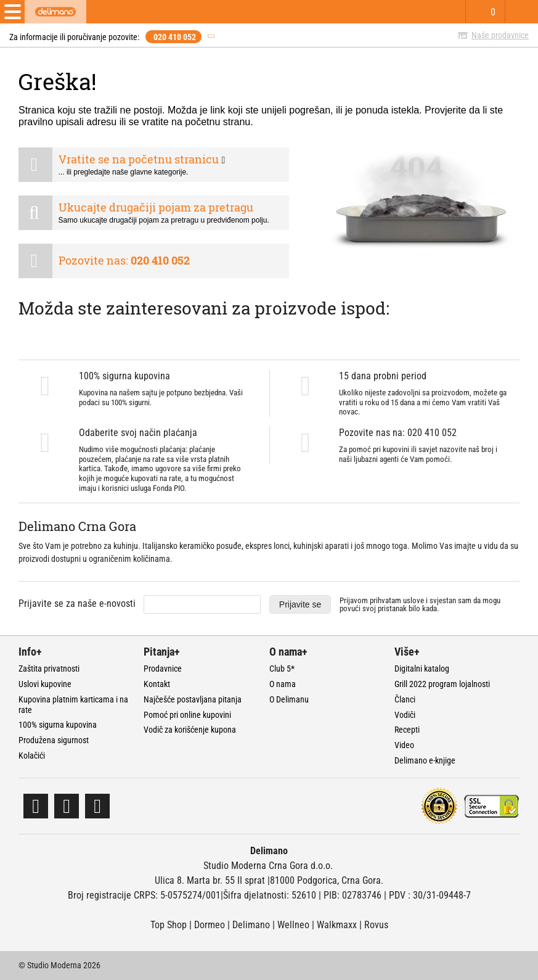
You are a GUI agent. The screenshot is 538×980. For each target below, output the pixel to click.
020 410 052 (175, 37)
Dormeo (210, 925)
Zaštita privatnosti (49, 669)
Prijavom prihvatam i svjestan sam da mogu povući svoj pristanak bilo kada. (420, 604)
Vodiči (405, 715)
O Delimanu (289, 699)
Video (404, 745)
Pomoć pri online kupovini (187, 715)
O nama (283, 684)
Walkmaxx (337, 925)
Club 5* (282, 669)
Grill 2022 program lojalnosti (442, 684)
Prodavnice (163, 669)
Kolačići (32, 756)
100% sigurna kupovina (58, 725)
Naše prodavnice (500, 35)
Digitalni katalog (422, 669)
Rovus (376, 925)
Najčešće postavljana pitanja (193, 699)
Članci (405, 699)
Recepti (407, 730)
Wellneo (293, 925)
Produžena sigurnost (54, 740)
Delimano (251, 925)
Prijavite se (300, 604)
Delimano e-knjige (425, 760)
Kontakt (157, 684)
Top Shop (169, 925)
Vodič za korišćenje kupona (190, 730)
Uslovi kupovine (45, 684)
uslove (414, 600)
